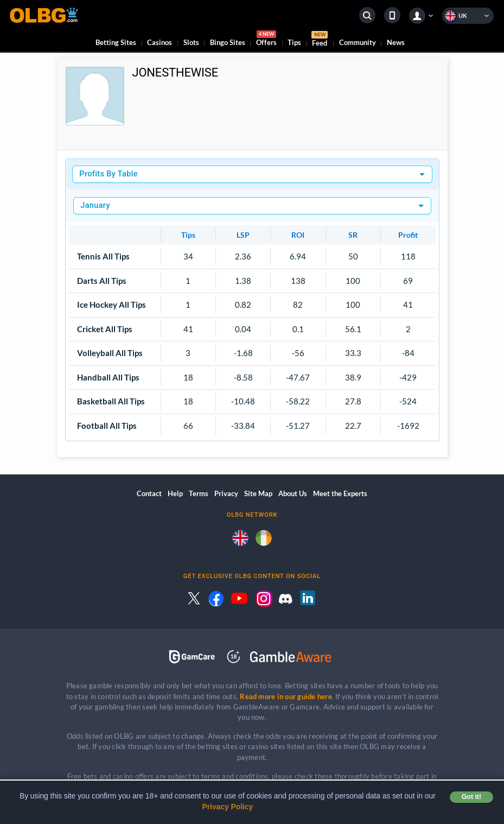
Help (175, 493)
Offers (266, 40)
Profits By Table (109, 174)
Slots (191, 42)
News (396, 42)
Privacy (226, 493)
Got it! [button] (471, 797)
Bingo (228, 42)
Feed (320, 40)
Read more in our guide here (286, 696)
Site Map (258, 493)
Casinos (160, 42)
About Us (293, 493)
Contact (149, 493)
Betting (116, 42)
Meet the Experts (340, 493)
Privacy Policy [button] (228, 807)
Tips (294, 42)
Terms (199, 493)
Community (358, 42)
